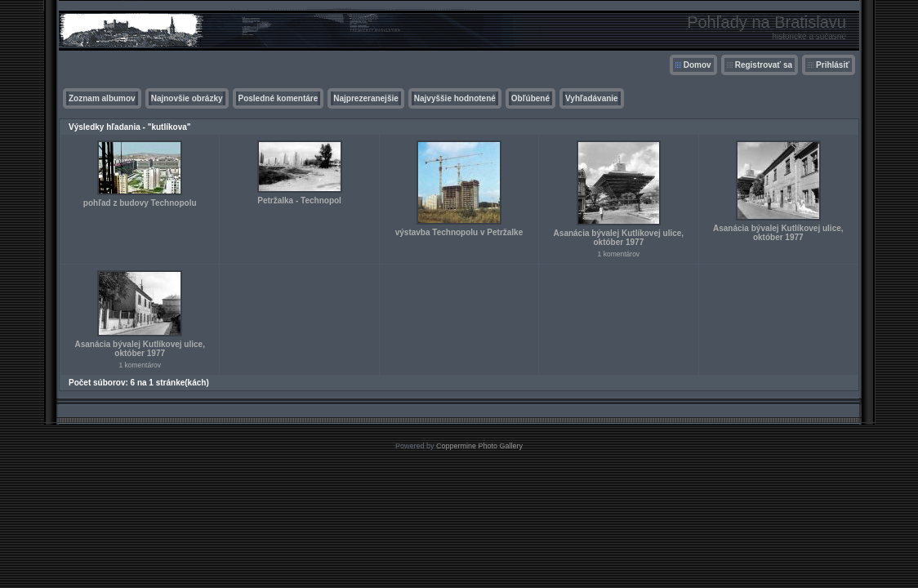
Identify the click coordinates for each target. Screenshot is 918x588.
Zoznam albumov (102, 98)
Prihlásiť (833, 65)
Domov (697, 65)
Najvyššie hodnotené (455, 98)
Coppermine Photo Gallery (479, 446)
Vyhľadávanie (592, 98)
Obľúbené (530, 98)
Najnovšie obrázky (187, 98)
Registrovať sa (764, 65)
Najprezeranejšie (366, 98)
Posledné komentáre (279, 98)
